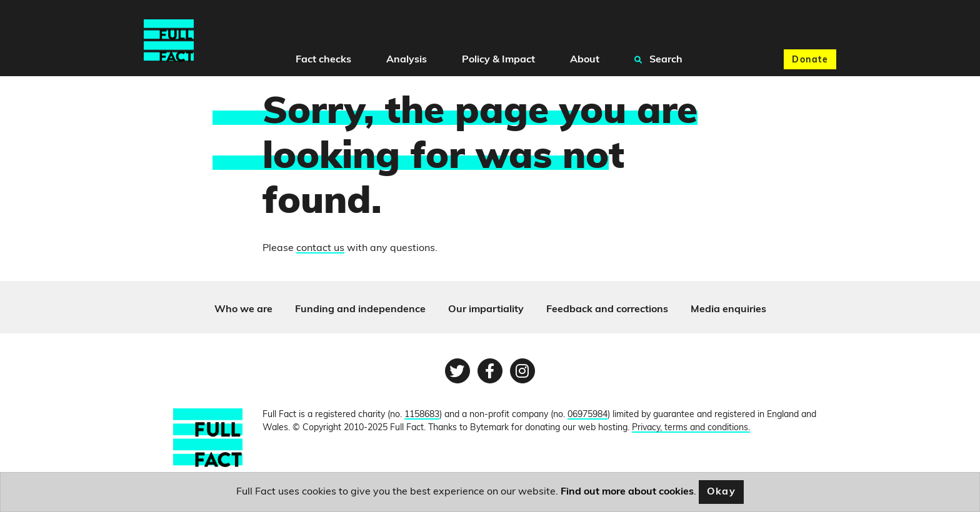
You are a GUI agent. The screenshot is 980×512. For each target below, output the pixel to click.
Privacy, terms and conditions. (691, 428)
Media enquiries (728, 310)
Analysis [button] (407, 60)
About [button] (585, 60)
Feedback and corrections (607, 310)
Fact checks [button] (323, 60)
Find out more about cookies (627, 492)
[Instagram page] (522, 371)
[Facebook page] (490, 371)
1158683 (422, 415)
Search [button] (658, 59)
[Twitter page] (457, 371)
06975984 (587, 415)
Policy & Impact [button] (498, 60)
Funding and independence (360, 310)
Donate (810, 60)
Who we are (243, 310)
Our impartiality (486, 310)
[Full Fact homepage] (169, 41)
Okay (722, 492)
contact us (320, 249)
